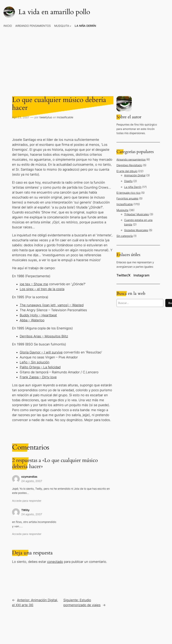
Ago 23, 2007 (21, 117)
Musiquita (122, 210)
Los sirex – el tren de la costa (42, 289)
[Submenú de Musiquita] (70, 26)
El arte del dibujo (127, 171)
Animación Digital (135, 175)
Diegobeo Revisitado (129, 165)
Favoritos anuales (127, 198)
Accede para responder (27, 501)
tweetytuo (46, 117)
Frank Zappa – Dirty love (38, 377)
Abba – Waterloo (32, 320)
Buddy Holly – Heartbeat (38, 315)
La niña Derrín (133, 187)
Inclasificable (65, 117)
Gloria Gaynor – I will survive (41, 352)
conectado (55, 562)
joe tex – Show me (34, 284)
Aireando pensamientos (131, 159)
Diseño (128, 181)
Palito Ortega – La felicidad (40, 367)
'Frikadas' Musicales (136, 214)
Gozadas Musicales (136, 230)
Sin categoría (125, 236)
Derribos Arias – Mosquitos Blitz (44, 336)
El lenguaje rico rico (128, 193)
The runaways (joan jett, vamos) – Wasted (52, 305)
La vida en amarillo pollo (54, 12)
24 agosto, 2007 (32, 481)
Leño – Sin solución (35, 362)
